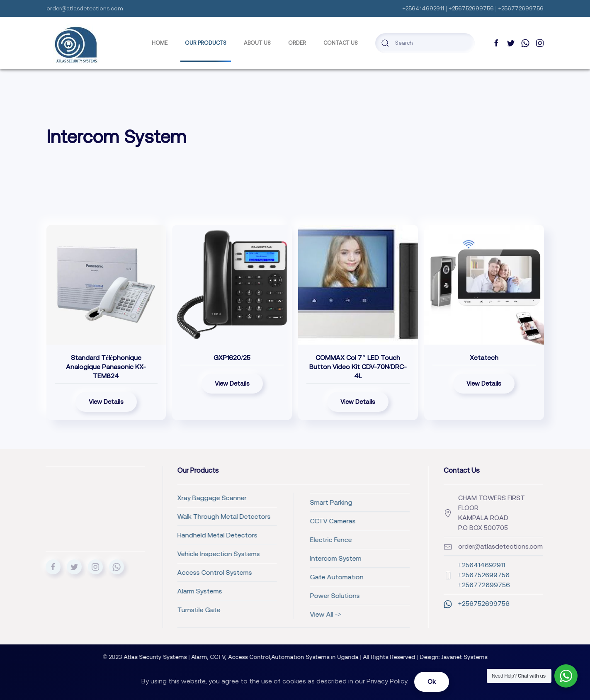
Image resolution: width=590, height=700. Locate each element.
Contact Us (341, 43)
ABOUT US (257, 43)
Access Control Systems (143, 572)
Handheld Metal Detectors (146, 535)
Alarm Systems (128, 591)
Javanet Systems (471, 657)
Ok (432, 682)
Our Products (206, 43)
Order (297, 43)
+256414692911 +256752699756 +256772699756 (453, 575)
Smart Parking (260, 502)
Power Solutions (263, 595)
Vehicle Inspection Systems (147, 554)
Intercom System (264, 558)
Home (160, 43)
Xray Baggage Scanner (140, 498)
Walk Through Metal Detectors (152, 516)
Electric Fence (259, 540)
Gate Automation (265, 577)
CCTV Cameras (261, 521)
